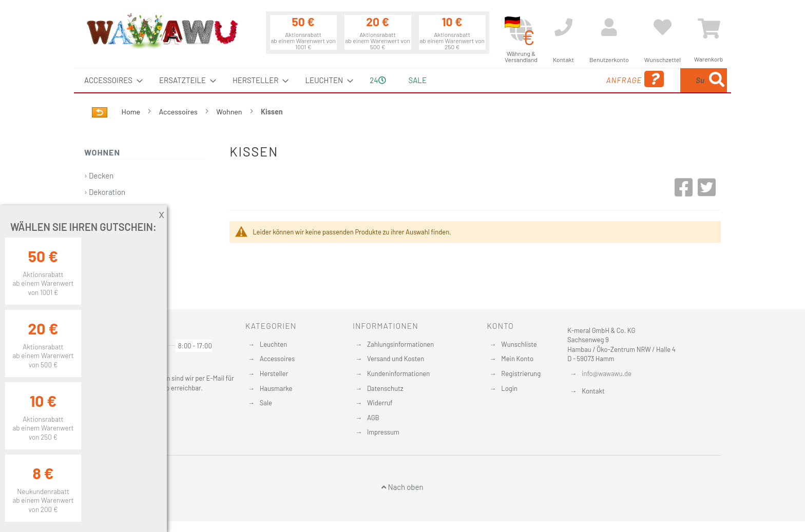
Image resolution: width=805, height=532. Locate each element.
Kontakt (593, 391)
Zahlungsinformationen (400, 344)
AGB (373, 418)
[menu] (402, 80)
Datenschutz (385, 388)
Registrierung (521, 373)
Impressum (383, 432)
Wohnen (230, 112)
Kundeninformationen (398, 373)
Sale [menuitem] (418, 80)
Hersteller (274, 373)
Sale (266, 403)
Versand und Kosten (396, 359)
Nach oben (402, 487)
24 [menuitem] (378, 80)
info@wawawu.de (607, 373)
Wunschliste (519, 344)
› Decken (99, 175)
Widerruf (380, 403)
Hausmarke (276, 388)
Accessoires (179, 112)
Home (132, 112)
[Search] (717, 80)
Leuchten (274, 344)
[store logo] (162, 31)
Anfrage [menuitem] (553, 79)
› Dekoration (105, 192)
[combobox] (653, 80)
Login (509, 388)
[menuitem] (110, 80)
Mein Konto (517, 359)
